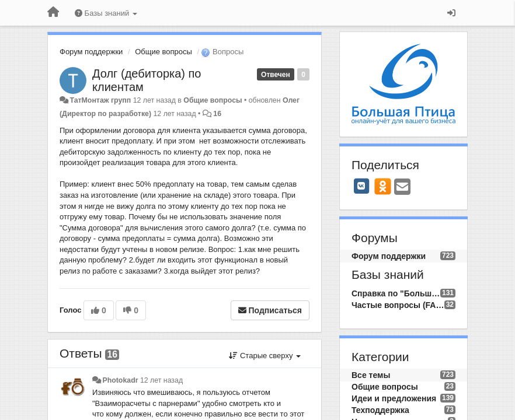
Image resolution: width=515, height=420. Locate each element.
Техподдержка (380, 410)
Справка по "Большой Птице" (396, 293)
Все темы (371, 375)
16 (217, 114)
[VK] (361, 186)
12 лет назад (161, 380)
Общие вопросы (163, 52)
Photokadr (120, 380)
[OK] (383, 186)
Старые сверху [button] (265, 356)
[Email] (402, 188)
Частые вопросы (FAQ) (398, 305)
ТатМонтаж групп (100, 100)
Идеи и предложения (394, 398)
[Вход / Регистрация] (451, 13)
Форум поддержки (91, 52)
